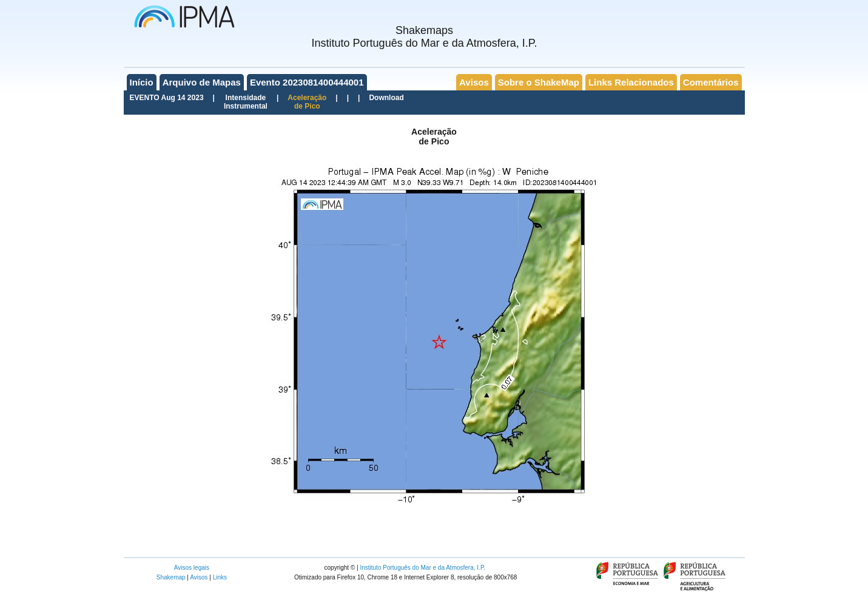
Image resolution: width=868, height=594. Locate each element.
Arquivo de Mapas (202, 82)
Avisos (474, 82)
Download (386, 98)
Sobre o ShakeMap (539, 82)
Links (220, 577)
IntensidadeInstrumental (246, 102)
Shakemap (171, 577)
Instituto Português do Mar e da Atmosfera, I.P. (422, 568)
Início (142, 82)
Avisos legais (192, 568)
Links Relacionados (631, 82)
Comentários (711, 82)
